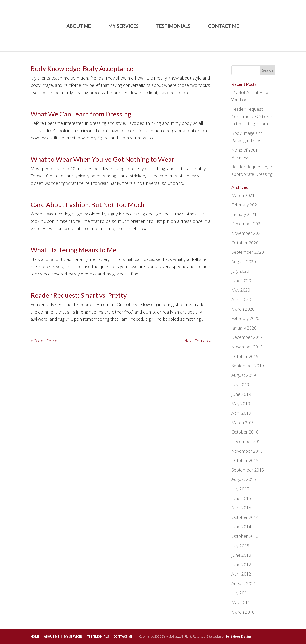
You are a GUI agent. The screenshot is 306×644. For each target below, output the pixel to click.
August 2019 (244, 375)
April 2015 (241, 508)
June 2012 (241, 565)
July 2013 (240, 546)
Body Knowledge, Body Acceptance (82, 69)
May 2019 (241, 404)
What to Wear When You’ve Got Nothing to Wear (102, 159)
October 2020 (245, 243)
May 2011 (241, 602)
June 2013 (241, 555)
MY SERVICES (123, 26)
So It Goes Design (239, 636)
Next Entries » (197, 341)
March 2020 (243, 309)
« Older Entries (45, 341)
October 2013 (245, 536)
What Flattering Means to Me (74, 250)
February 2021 (245, 205)
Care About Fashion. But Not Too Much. (88, 205)
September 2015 (248, 470)
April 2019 (241, 413)
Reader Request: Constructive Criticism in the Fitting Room (252, 116)
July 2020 (240, 271)
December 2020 (247, 224)
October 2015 (245, 460)
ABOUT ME (79, 26)
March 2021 (243, 195)
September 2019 (248, 366)
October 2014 (245, 517)
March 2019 (243, 423)
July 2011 (240, 593)
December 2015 (247, 441)
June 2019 (241, 394)
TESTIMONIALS (173, 26)
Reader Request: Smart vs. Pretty (79, 295)
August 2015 (244, 479)
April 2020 (241, 299)
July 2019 (240, 385)
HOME (35, 636)
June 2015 (241, 498)
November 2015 (247, 451)
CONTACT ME (224, 26)
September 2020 (248, 252)
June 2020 (241, 281)
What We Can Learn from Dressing (81, 114)
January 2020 (244, 328)
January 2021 (244, 214)
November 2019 (247, 347)
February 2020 (245, 318)
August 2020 (244, 262)
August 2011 (244, 583)
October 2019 (245, 356)
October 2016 (245, 432)
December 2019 (247, 337)
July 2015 (240, 489)
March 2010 (243, 612)
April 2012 (241, 574)
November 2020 (247, 233)
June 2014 (241, 527)
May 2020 (241, 290)
